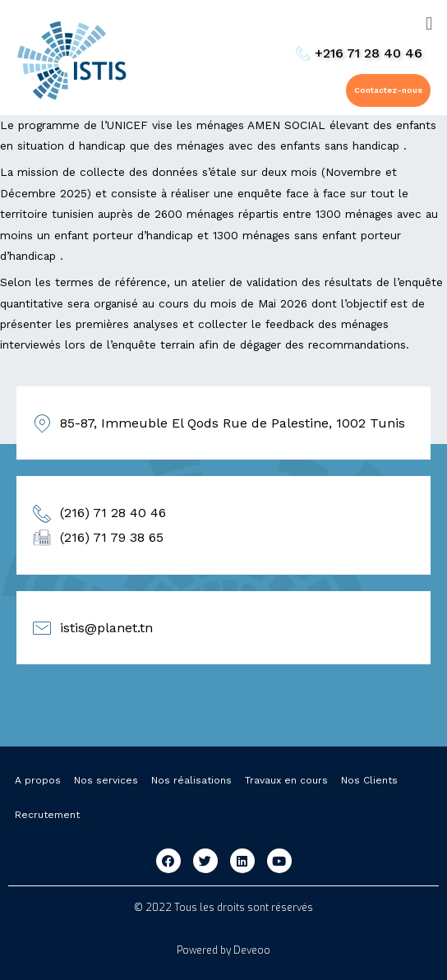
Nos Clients (369, 780)
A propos (38, 780)
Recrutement (47, 815)
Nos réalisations (191, 780)
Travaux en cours (286, 780)
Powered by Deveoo (223, 950)
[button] (388, 90)
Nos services (106, 780)
